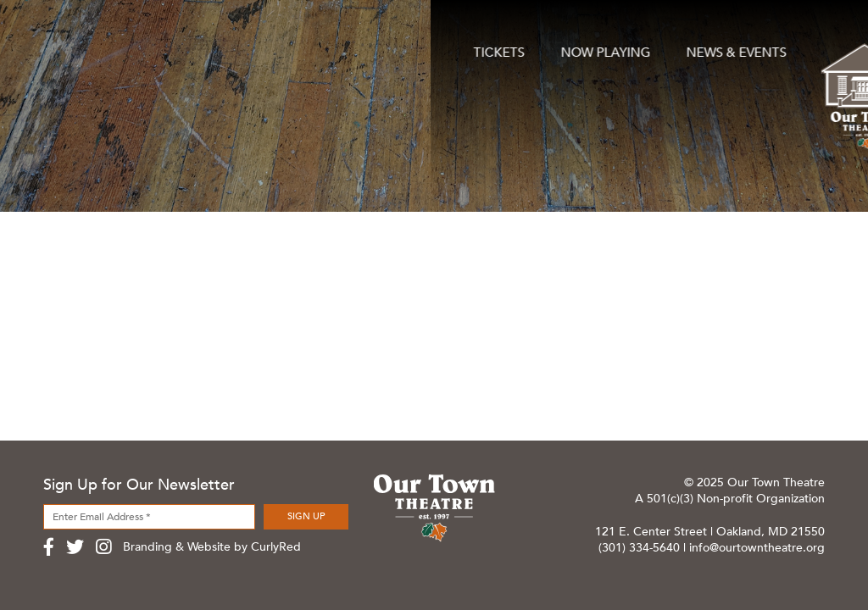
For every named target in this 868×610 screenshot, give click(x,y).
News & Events (302, 44)
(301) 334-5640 (639, 548)
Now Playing (172, 44)
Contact (793, 44)
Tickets (70, 44)
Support (542, 44)
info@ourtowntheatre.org (757, 548)
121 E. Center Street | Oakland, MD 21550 (710, 532)
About (665, 44)
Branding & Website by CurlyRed (212, 547)
